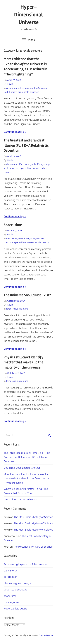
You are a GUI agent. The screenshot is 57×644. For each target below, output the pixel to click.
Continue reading (14, 132)
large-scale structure (28, 92)
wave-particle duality (38, 242)
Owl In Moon (46, 636)
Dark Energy (10, 92)
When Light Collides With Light (21, 500)
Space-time (13, 225)
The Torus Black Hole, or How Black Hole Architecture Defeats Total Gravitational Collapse (27, 457)
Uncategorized (12, 602)
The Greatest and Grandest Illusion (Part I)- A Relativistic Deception (26, 145)
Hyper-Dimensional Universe (28, 15)
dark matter (12, 164)
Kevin (10, 84)
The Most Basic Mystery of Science (33, 517)
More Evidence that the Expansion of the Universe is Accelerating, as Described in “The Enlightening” (26, 478)
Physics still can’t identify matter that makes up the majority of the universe (23, 362)
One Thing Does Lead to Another (22, 468)
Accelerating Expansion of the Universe (27, 88)
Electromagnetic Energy (32, 164)
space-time (26, 168)
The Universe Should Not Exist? (27, 295)
